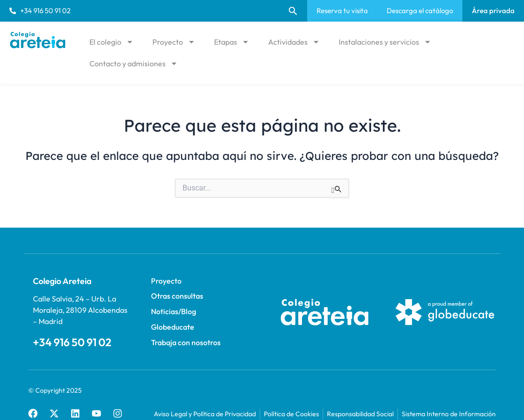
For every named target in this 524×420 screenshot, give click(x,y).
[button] (293, 11)
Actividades (294, 42)
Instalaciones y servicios (385, 42)
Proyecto (174, 42)
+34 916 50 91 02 (65, 341)
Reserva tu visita (342, 11)
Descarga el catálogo (420, 11)
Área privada (493, 11)
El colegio (111, 42)
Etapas (232, 42)
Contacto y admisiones (134, 63)
